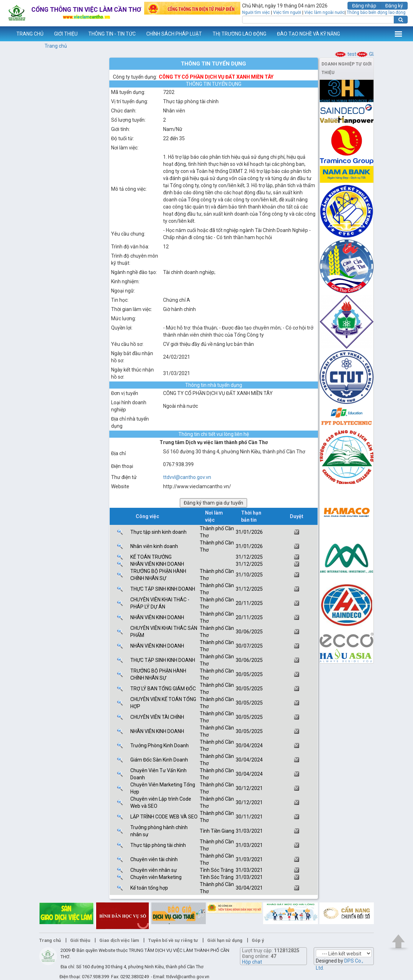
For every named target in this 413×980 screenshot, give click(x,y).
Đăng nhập (364, 6)
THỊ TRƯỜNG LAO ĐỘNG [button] (239, 34)
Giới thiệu (80, 940)
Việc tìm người (287, 12)
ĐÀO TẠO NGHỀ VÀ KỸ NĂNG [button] (309, 34)
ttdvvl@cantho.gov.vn (187, 477)
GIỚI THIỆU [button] (66, 34)
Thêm (398, 34)
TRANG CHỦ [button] (30, 34)
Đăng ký (394, 6)
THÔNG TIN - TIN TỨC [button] (112, 34)
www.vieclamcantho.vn (6, 34)
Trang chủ (56, 46)
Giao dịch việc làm (119, 940)
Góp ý (258, 940)
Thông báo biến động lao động (376, 12)
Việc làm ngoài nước (325, 12)
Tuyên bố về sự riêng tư (173, 940)
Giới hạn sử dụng (225, 940)
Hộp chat (252, 962)
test (356, 54)
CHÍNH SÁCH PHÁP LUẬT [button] (174, 34)
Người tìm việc (256, 12)
